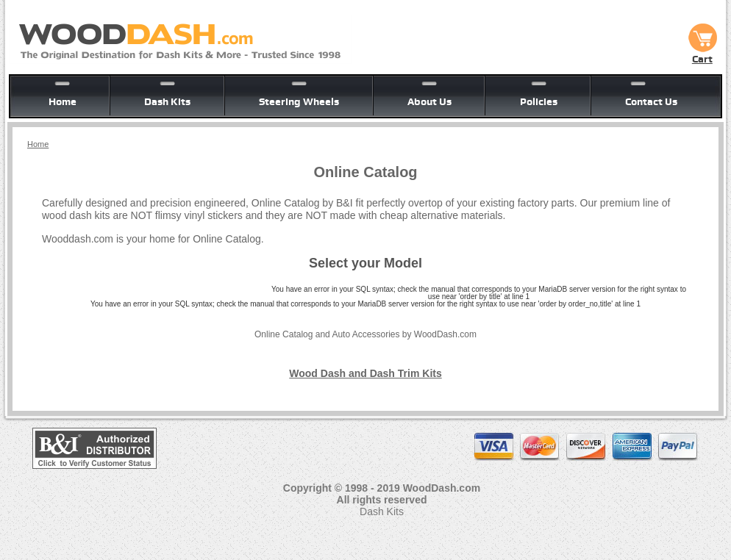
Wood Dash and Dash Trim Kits (365, 373)
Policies (539, 101)
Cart (702, 54)
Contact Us (651, 101)
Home (63, 101)
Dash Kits (167, 101)
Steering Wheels (299, 101)
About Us (429, 101)
